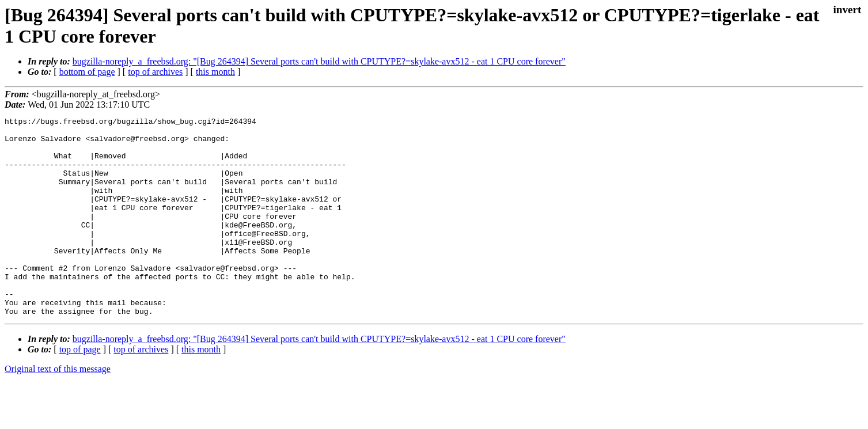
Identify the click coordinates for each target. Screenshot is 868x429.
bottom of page (87, 72)
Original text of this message (58, 409)
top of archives (155, 72)
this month (215, 72)
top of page (80, 389)
